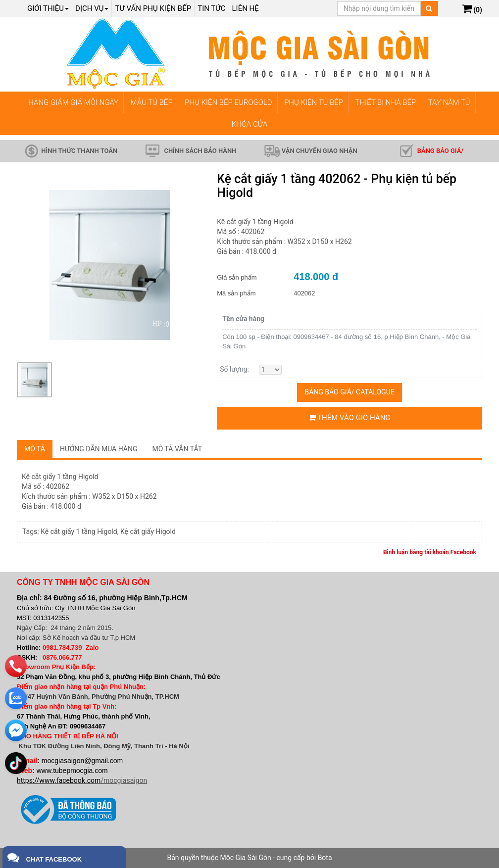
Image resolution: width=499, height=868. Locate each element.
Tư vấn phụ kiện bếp (153, 8)
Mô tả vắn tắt (177, 449)
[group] (109, 265)
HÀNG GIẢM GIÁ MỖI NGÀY (73, 102)
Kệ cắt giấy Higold (148, 531)
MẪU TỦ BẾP (152, 102)
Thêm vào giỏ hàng (350, 418)
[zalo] (16, 696)
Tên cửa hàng (243, 319)
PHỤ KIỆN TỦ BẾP (314, 102)
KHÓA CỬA (249, 124)
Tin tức (211, 8)
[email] (16, 728)
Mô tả (35, 449)
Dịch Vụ (92, 8)
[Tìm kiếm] (429, 8)
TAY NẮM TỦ (449, 102)
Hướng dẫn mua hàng (99, 449)
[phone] (16, 664)
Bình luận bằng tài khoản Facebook (430, 552)
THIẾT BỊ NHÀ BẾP (385, 102)
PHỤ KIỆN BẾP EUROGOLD (228, 102)
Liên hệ (246, 8)
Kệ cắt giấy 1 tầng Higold (79, 531)
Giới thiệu (48, 8)
